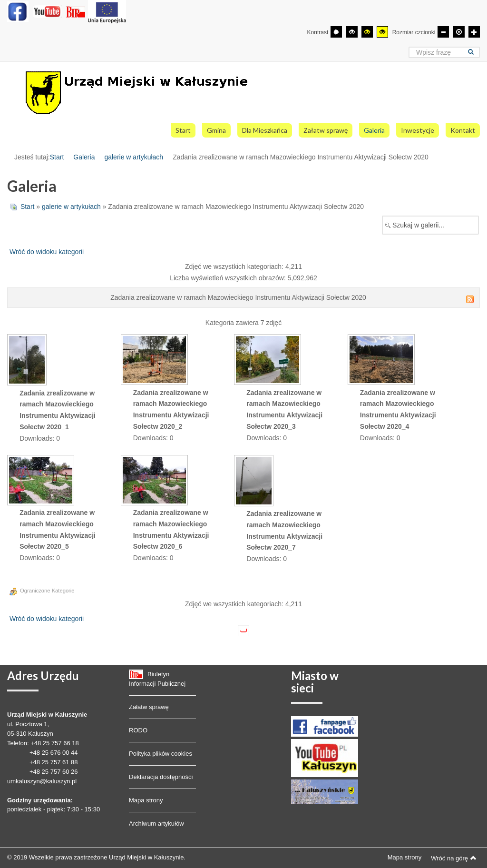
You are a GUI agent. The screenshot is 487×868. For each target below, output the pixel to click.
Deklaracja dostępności (161, 777)
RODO (138, 730)
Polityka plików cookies (161, 754)
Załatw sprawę (149, 707)
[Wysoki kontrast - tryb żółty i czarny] (382, 32)
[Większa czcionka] (474, 32)
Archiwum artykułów (156, 824)
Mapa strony (146, 800)
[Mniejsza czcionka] (443, 32)
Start (57, 157)
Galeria (84, 157)
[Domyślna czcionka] (459, 32)
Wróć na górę (454, 858)
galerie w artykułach (134, 157)
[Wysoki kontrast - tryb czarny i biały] (352, 32)
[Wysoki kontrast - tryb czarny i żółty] (367, 32)
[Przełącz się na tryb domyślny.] (336, 32)
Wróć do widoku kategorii (47, 252)
